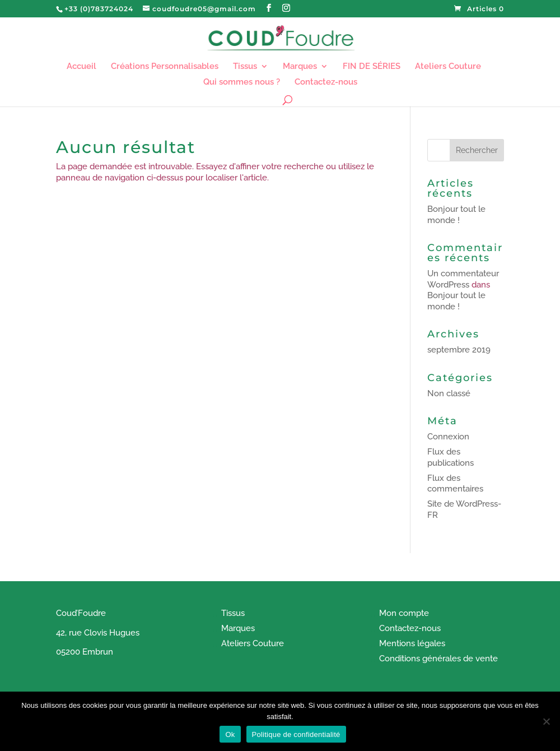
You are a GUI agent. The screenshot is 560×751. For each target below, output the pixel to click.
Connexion (448, 437)
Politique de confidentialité (296, 734)
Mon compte (404, 613)
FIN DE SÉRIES (372, 67)
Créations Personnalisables (165, 67)
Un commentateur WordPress (463, 279)
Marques (300, 67)
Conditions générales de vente (438, 659)
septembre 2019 (459, 350)
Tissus (245, 67)
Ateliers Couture (448, 67)
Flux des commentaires (455, 484)
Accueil (81, 67)
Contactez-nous (326, 82)
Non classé (449, 393)
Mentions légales (412, 643)
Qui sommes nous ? (242, 82)
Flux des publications (451, 457)
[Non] (546, 721)
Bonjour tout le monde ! (456, 215)
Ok (230, 734)
